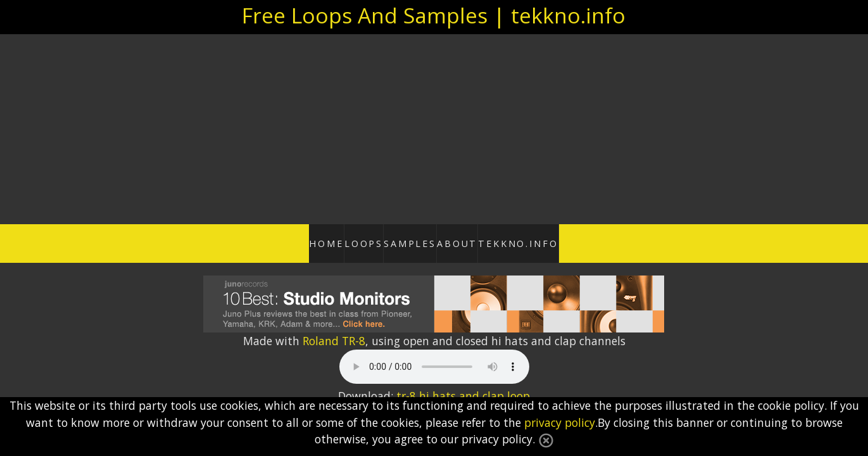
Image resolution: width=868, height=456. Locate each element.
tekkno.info (560, 241)
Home (286, 241)
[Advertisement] (434, 129)
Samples (411, 241)
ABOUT (479, 241)
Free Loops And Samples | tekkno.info (434, 15)
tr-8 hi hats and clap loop (463, 391)
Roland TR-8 (334, 337)
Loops (345, 241)
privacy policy (560, 422)
